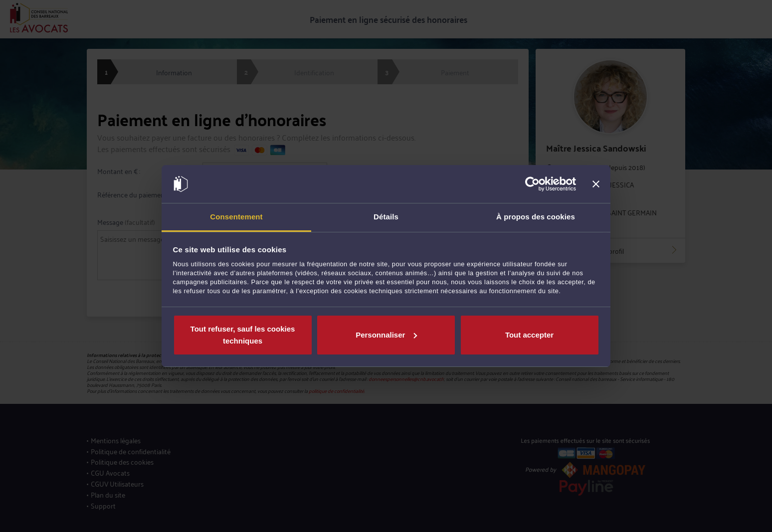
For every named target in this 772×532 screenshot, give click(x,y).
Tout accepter (529, 335)
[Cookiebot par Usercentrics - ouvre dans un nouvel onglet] (532, 184)
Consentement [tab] (236, 217)
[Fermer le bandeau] (596, 184)
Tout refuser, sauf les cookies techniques (243, 335)
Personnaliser (386, 335)
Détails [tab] (386, 217)
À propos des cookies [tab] (536, 217)
